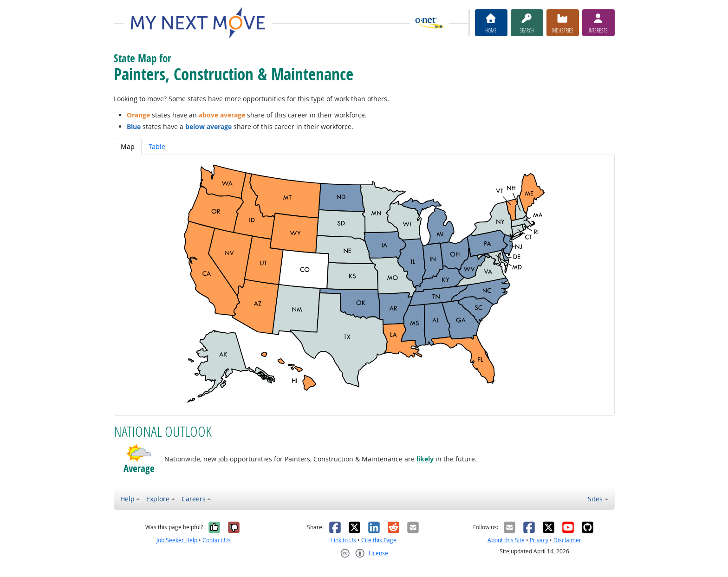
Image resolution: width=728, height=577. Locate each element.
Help (127, 499)
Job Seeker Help (177, 540)
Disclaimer (567, 540)
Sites (595, 499)
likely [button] (425, 459)
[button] (139, 453)
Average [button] (139, 469)
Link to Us (344, 540)
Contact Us (217, 540)
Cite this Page (379, 540)
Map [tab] (128, 146)
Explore (158, 499)
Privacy (539, 540)
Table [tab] (157, 146)
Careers (194, 499)
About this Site (506, 540)
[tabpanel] (364, 285)
